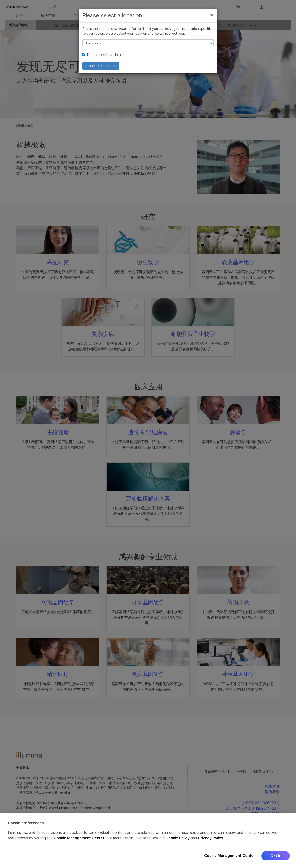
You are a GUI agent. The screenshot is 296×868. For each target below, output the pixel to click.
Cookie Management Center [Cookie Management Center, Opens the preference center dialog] (230, 856)
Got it (276, 856)
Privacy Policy (211, 838)
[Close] (212, 20)
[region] (148, 841)
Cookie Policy (178, 838)
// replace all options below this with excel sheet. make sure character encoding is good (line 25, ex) (148, 49)
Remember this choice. (104, 60)
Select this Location (101, 71)
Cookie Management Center (79, 838)
